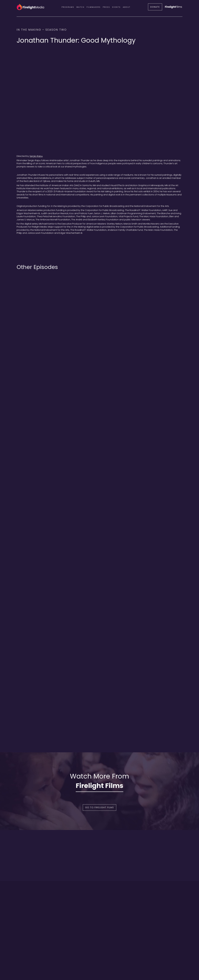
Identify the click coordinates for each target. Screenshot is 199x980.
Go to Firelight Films (99, 807)
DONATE (155, 7)
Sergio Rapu (36, 156)
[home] (30, 7)
